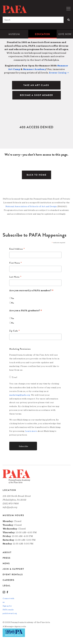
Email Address (17, 249)
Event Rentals (13, 575)
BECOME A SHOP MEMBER (36, 95)
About (7, 553)
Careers (9, 580)
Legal (7, 586)
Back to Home (36, 175)
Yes (13, 298)
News (6, 563)
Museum (14, 34)
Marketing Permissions (20, 349)
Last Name (15, 277)
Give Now (65, 34)
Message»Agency (13, 626)
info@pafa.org (10, 507)
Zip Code (15, 331)
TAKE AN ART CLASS (36, 85)
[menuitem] (14, 34)
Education (42, 34)
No (12, 303)
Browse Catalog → (59, 73)
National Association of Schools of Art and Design (31, 206)
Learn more (31, 431)
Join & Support (13, 569)
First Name (16, 263)
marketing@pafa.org (20, 395)
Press (7, 558)
